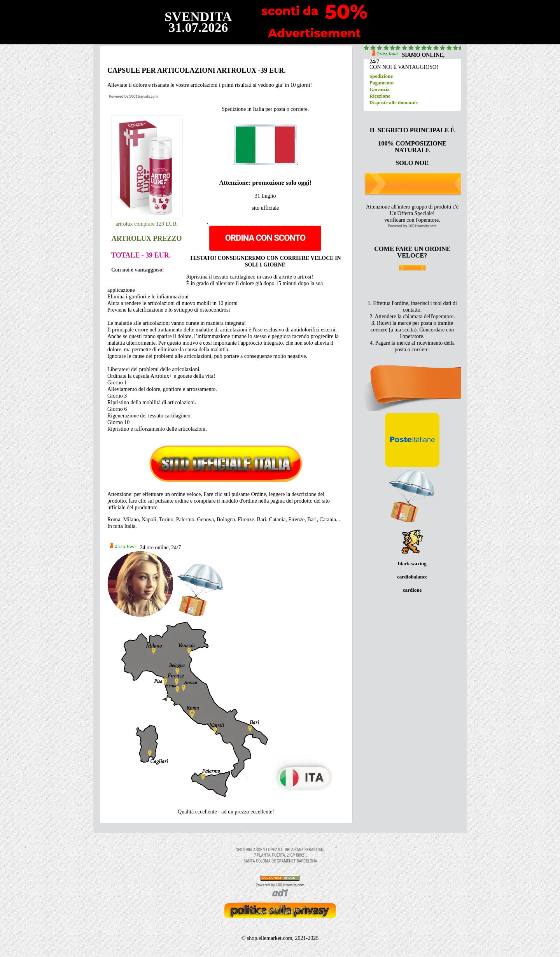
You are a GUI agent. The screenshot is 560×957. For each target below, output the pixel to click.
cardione (412, 590)
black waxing (412, 564)
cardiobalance (412, 577)
